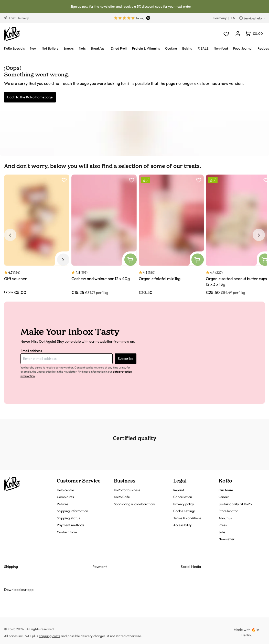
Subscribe (126, 359)
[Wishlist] (226, 34)
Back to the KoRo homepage (30, 97)
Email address (31, 351)
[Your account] (238, 34)
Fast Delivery (17, 18)
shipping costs (50, 636)
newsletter (107, 6)
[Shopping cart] (254, 33)
